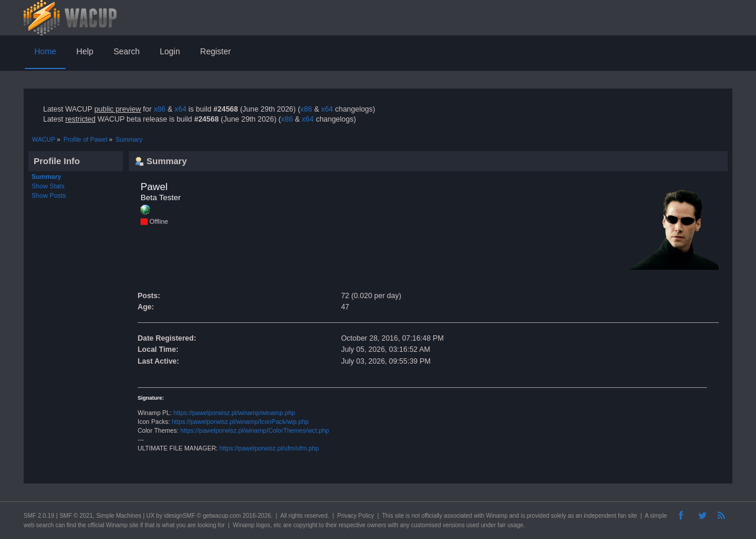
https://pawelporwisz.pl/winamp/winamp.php (234, 413)
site (399, 516)
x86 (159, 109)
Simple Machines (119, 516)
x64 (180, 109)
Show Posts (49, 195)
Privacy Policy (356, 516)
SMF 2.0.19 (39, 516)
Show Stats (48, 186)
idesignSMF (180, 516)
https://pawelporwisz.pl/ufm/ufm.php (269, 448)
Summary (47, 177)
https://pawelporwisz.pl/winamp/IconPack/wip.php (240, 422)
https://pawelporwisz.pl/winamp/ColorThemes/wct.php (255, 430)
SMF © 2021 (76, 516)
